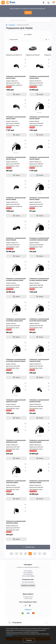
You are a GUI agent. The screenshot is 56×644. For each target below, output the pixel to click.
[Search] (8, 20)
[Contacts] (48, 3)
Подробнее (9, 636)
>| (44, 554)
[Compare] (25, 66)
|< (12, 554)
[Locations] (43, 3)
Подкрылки (12, 25)
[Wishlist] (25, 63)
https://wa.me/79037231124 (26, 605)
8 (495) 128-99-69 (29, 582)
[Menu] (3, 3)
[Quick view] (25, 60)
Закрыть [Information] (28, 13)
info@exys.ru (28, 609)
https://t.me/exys (30, 605)
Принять (29, 640)
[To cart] (16, 94)
